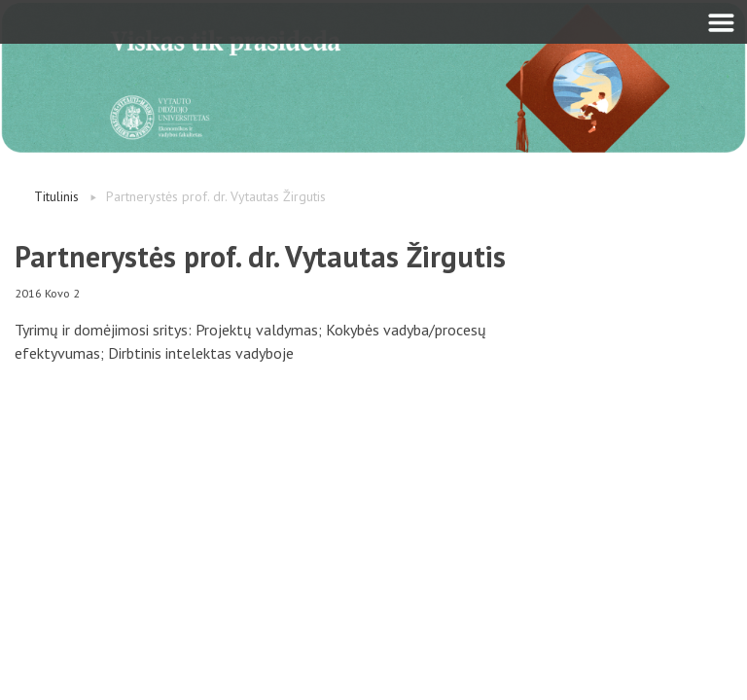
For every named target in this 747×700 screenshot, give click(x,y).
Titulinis (56, 196)
